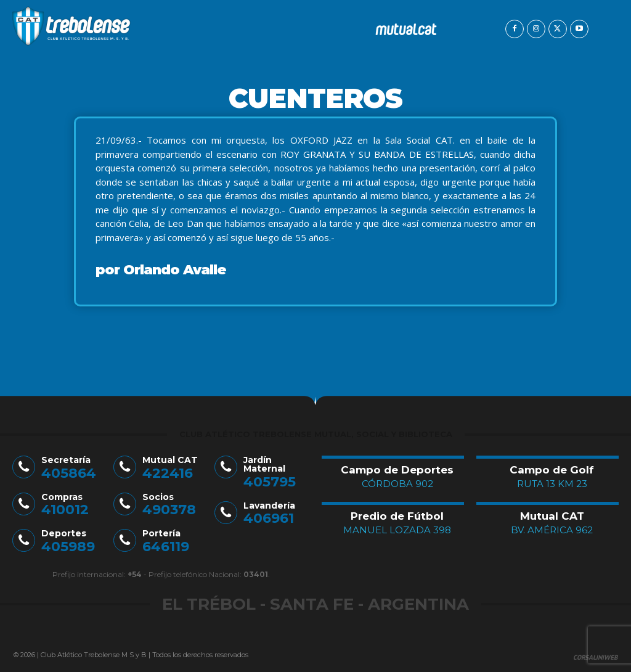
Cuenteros (315, 98)
